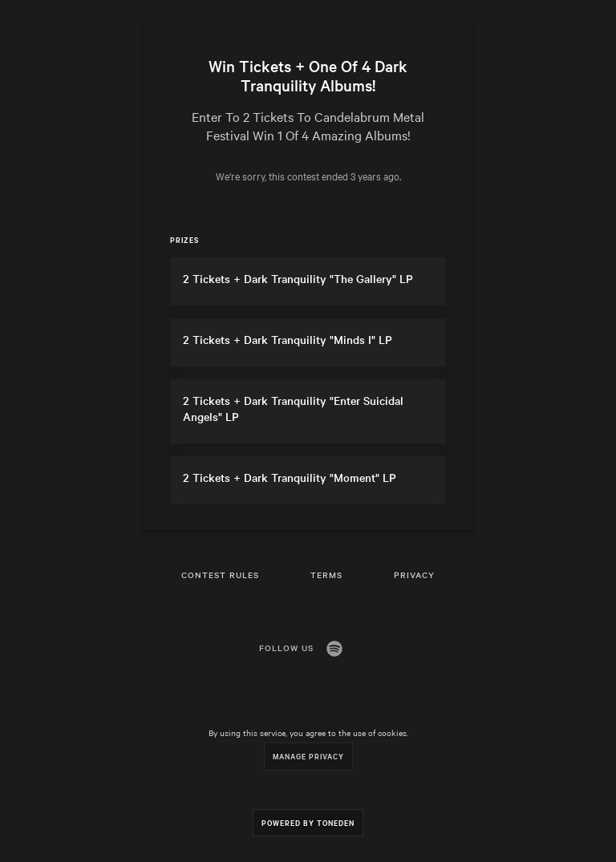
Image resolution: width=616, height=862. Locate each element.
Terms (326, 575)
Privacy (414, 575)
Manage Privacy (308, 756)
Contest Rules (220, 575)
